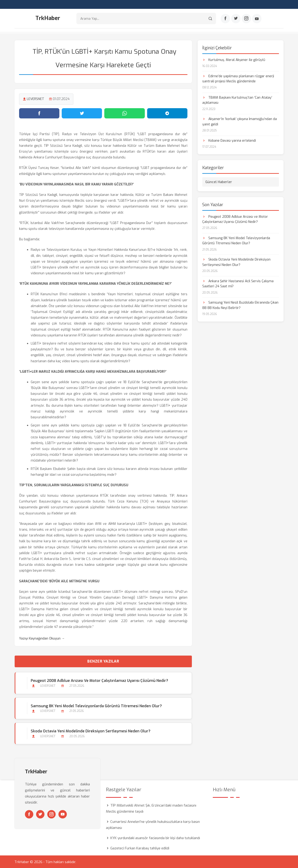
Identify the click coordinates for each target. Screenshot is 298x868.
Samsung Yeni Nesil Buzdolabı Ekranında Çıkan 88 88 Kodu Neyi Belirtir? (240, 305)
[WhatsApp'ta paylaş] (124, 113)
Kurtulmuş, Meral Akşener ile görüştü (234, 59)
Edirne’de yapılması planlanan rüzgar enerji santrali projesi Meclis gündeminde (238, 78)
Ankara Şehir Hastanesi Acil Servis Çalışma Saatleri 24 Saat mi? (238, 283)
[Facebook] (225, 19)
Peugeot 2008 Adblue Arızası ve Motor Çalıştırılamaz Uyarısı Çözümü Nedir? (99, 680)
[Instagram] (246, 19)
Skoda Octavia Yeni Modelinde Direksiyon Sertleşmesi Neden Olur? (90, 731)
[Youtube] (257, 19)
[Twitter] (236, 19)
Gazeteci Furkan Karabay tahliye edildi (140, 848)
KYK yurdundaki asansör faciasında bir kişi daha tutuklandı (155, 838)
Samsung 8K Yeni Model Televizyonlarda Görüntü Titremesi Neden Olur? (96, 705)
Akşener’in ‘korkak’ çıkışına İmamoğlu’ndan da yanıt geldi (240, 121)
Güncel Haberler (219, 181)
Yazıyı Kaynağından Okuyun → (42, 638)
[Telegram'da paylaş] (167, 113)
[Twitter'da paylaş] (82, 113)
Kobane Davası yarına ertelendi (229, 140)
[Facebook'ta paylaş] (39, 113)
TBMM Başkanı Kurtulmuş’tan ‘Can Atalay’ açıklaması (237, 100)
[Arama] (210, 19)
